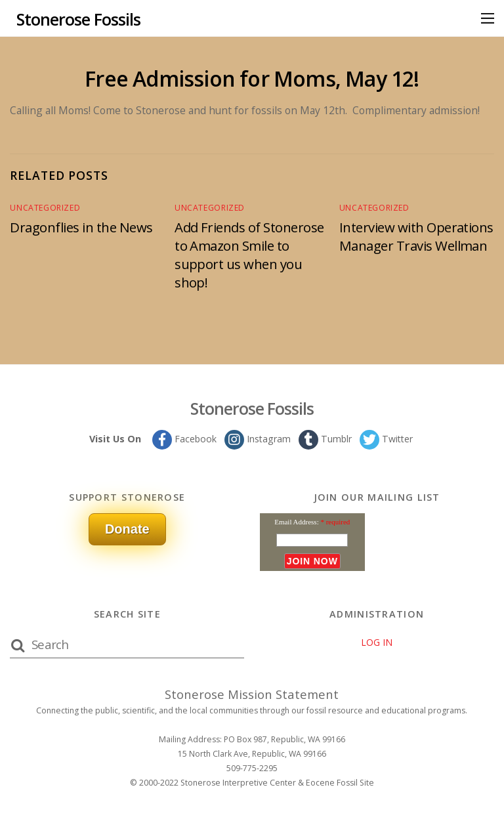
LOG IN (377, 642)
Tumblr (325, 438)
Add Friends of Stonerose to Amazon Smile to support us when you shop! (252, 255)
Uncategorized (42, 208)
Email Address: (297, 521)
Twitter (387, 438)
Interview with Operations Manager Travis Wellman (404, 245)
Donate (127, 528)
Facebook (183, 438)
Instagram (257, 438)
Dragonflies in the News (84, 227)
